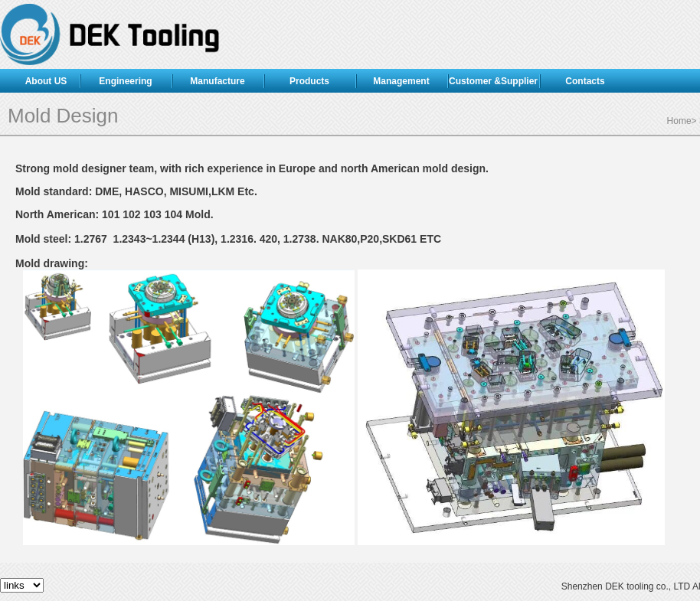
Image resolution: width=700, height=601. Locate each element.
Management (401, 81)
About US (46, 81)
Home (679, 121)
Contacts (585, 81)
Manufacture (217, 81)
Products (309, 81)
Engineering (125, 81)
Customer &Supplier (493, 81)
